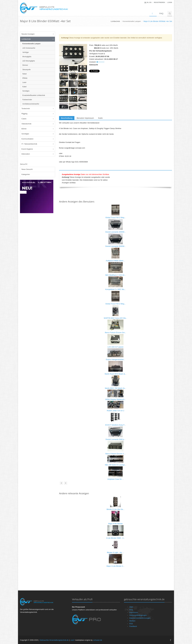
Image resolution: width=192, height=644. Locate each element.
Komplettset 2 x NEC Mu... (116, 289)
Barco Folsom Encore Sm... (116, 332)
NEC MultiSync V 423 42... (115, 275)
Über (131, 607)
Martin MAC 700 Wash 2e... (116, 388)
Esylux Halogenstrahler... (115, 359)
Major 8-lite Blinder (115, 524)
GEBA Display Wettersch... (115, 399)
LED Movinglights (29, 61)
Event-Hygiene (27, 149)
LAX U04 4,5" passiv (116, 347)
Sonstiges (26, 91)
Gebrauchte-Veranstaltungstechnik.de (54, 640)
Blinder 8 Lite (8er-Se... (115, 509)
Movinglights (27, 57)
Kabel (24, 87)
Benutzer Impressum (85, 118)
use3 (72, 640)
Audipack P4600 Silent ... (116, 261)
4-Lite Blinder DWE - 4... (115, 538)
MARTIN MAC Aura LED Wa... (116, 318)
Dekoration (26, 154)
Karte (100, 118)
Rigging (24, 114)
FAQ (161, 13)
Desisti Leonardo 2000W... (115, 232)
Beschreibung (67, 118)
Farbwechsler (27, 100)
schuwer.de (98, 640)
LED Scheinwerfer (29, 48)
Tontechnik (26, 109)
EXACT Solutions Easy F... (115, 425)
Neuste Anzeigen (28, 34)
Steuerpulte (26, 70)
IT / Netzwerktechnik (29, 144)
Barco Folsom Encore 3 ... (115, 454)
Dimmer (25, 65)
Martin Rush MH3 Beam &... (115, 374)
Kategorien (26, 174)
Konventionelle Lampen (132, 21)
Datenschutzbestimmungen (140, 618)
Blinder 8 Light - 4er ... (115, 552)
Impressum (134, 612)
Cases (24, 119)
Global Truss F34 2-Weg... (116, 217)
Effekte (25, 78)
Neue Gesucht (27, 169)
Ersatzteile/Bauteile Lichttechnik (34, 95)
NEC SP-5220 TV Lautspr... (116, 465)
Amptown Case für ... (116, 479)
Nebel (24, 74)
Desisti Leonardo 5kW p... (116, 439)
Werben (132, 621)
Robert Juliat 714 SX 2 (115, 411)
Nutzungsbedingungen (138, 615)
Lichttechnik (26, 39)
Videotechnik (26, 124)
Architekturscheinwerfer (31, 104)
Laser (24, 82)
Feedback (133, 626)
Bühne (24, 129)
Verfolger (26, 52)
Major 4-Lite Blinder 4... (115, 566)
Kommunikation (27, 139)
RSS (131, 624)
